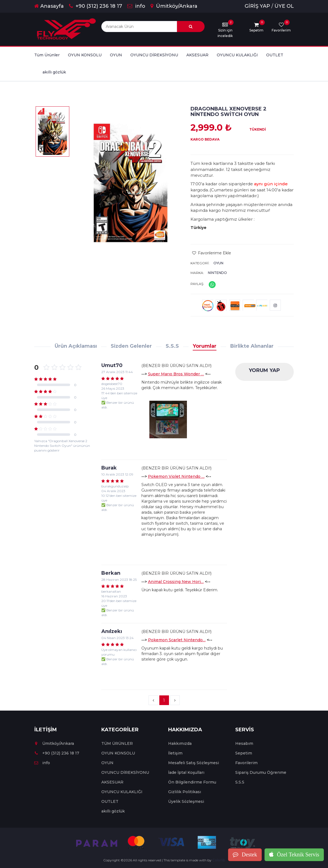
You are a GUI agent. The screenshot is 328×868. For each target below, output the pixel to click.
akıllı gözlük (54, 72)
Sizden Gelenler (131, 346)
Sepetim (244, 753)
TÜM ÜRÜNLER (117, 743)
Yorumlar (205, 346)
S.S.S (172, 346)
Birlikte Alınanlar (252, 346)
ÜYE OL (284, 6)
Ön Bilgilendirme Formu (192, 782)
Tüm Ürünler (47, 55)
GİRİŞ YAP (257, 6)
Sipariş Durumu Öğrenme (261, 772)
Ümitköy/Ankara (174, 6)
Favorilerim (246, 763)
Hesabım (244, 743)
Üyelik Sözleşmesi (186, 801)
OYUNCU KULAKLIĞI (237, 55)
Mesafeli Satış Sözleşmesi (194, 763)
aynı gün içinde (271, 184)
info (136, 6)
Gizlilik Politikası (185, 792)
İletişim (175, 753)
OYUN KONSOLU (85, 55)
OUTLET (275, 55)
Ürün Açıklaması (76, 346)
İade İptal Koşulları (186, 772)
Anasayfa (49, 6)
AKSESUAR (197, 55)
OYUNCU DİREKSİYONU (154, 55)
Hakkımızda (180, 743)
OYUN (116, 55)
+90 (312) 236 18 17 (96, 6)
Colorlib (219, 860)
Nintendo (217, 273)
